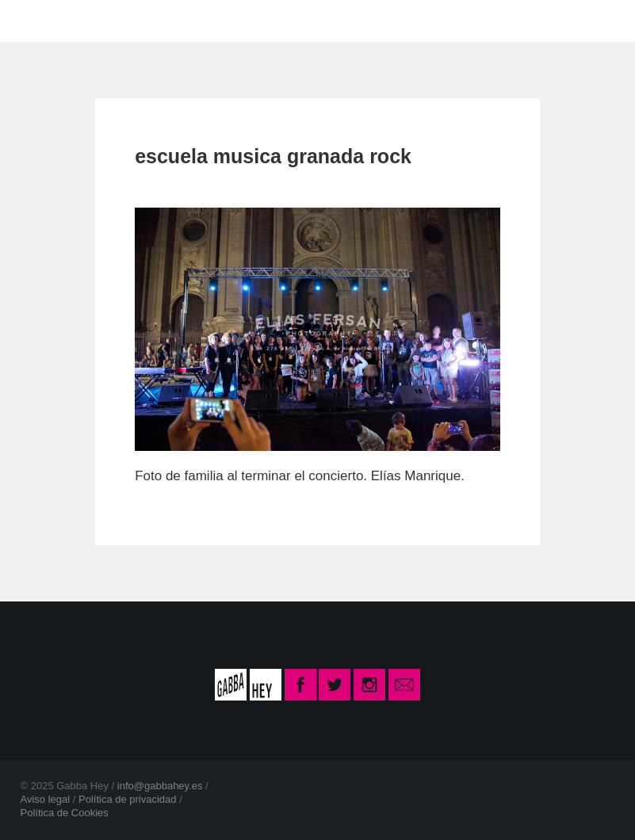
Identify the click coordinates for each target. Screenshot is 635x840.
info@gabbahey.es (160, 786)
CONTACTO (289, 20)
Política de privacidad (128, 799)
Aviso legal (46, 799)
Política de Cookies (65, 813)
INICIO (71, 20)
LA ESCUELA (170, 20)
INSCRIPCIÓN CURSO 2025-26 (474, 20)
